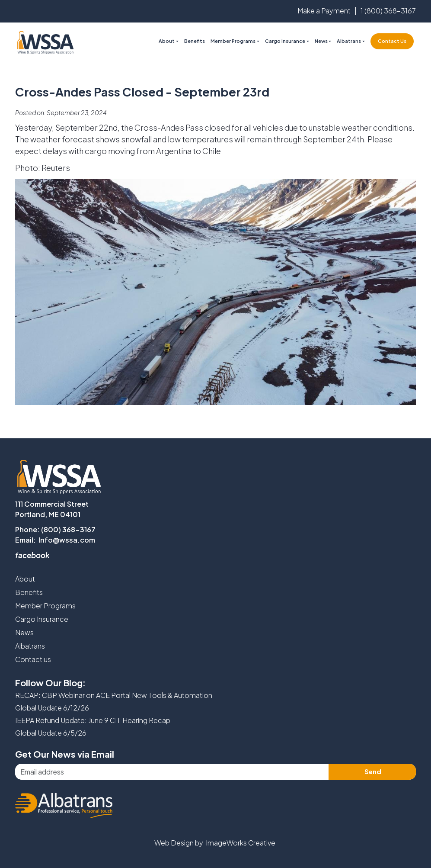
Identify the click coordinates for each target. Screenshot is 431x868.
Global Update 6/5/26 (51, 733)
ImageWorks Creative (241, 843)
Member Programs (233, 41)
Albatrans (30, 646)
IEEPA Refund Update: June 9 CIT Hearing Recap (93, 720)
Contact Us (392, 41)
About (25, 579)
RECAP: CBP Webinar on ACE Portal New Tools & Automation (114, 695)
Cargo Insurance (42, 619)
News (321, 41)
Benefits (195, 41)
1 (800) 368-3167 (388, 11)
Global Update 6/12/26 (52, 708)
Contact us (33, 659)
